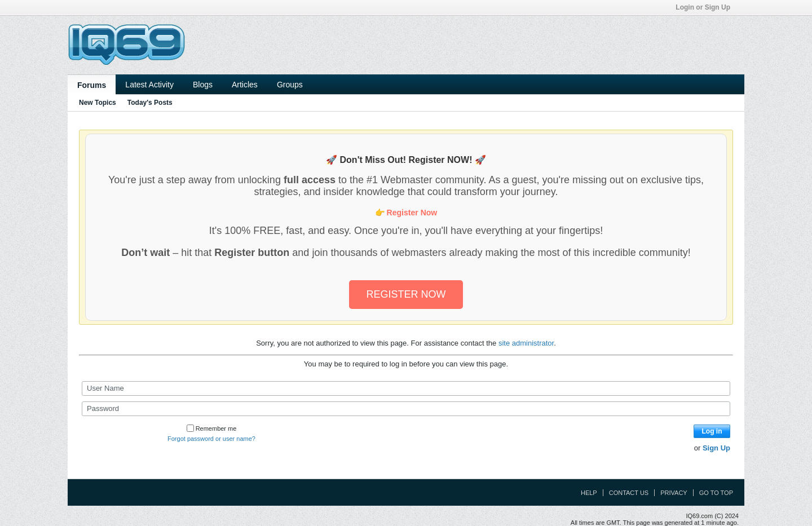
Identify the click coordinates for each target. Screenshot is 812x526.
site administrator (526, 343)
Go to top (716, 493)
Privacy (674, 493)
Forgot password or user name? (211, 439)
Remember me (212, 428)
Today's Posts (150, 103)
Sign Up (716, 448)
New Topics (98, 103)
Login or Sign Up (707, 7)
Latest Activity (149, 85)
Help (589, 493)
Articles (245, 85)
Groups (290, 85)
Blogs (203, 85)
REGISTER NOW (406, 294)
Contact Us (629, 493)
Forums (92, 85)
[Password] (406, 409)
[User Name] (406, 388)
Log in (712, 431)
